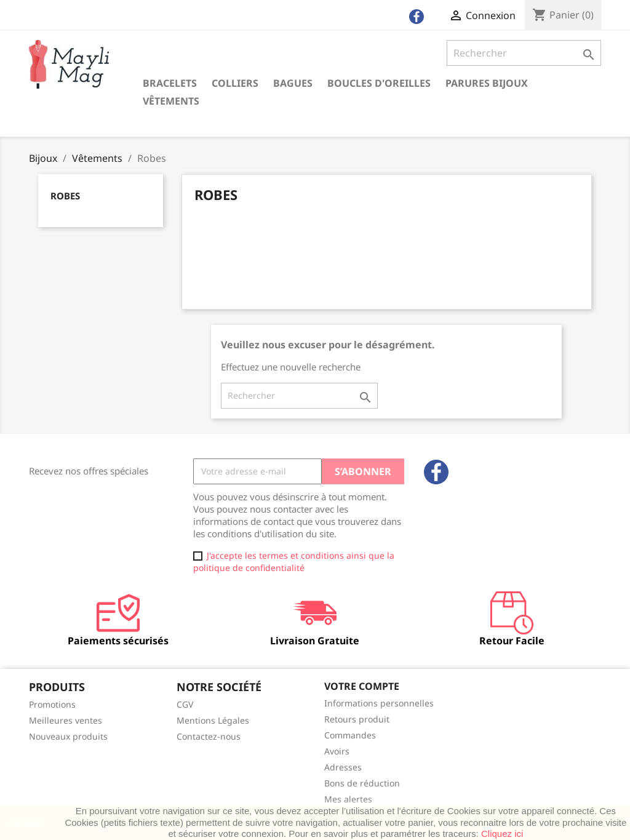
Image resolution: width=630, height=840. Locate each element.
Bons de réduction (362, 783)
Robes (65, 196)
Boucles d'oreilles (379, 83)
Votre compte (362, 686)
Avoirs (337, 751)
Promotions (52, 704)
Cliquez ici (502, 834)
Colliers (235, 83)
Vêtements (171, 101)
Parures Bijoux (487, 83)
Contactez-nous (209, 736)
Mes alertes (348, 799)
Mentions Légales (213, 720)
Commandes (350, 735)
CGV (185, 704)
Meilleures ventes (66, 720)
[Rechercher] (524, 53)
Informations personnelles (379, 703)
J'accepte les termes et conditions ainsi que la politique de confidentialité (294, 562)
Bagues (293, 83)
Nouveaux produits (68, 736)
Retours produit (357, 719)
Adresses (343, 767)
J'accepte (25, 823)
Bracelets (170, 83)
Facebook (436, 472)
